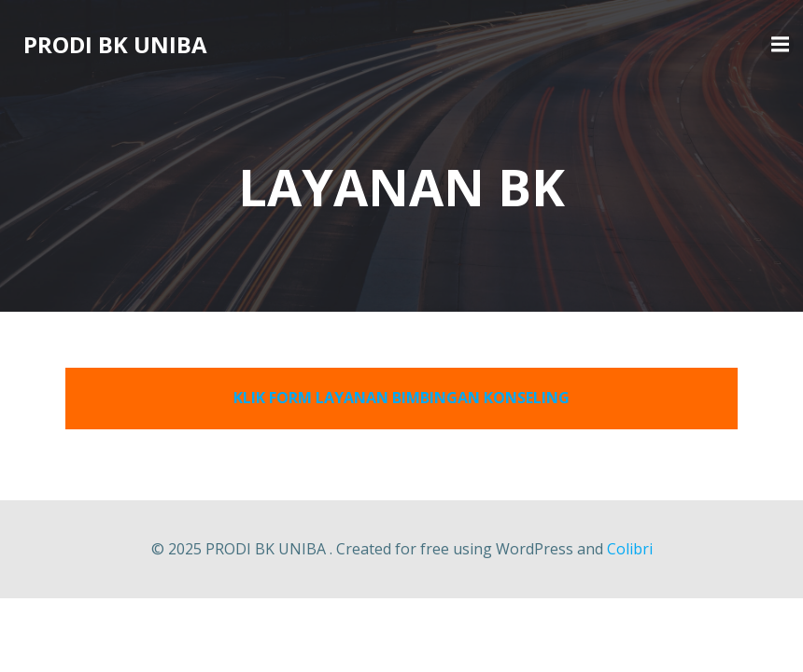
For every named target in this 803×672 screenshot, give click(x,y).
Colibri (630, 549)
